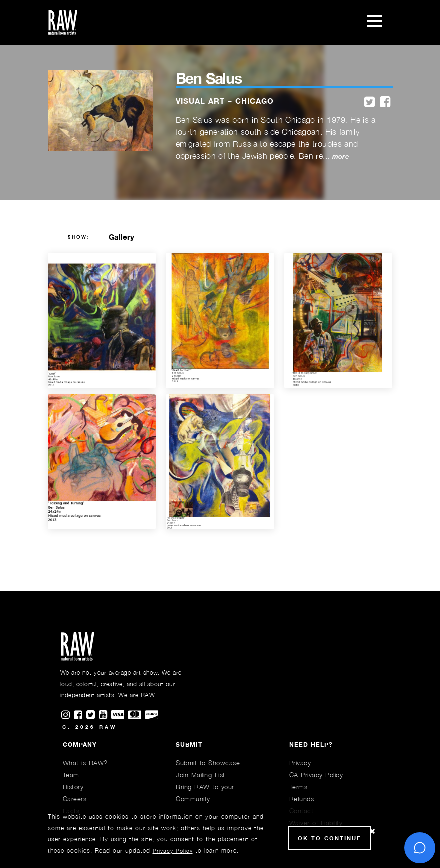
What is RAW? (85, 763)
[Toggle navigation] (374, 22)
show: (79, 237)
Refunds (302, 799)
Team (71, 775)
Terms (298, 787)
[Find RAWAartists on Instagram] (68, 715)
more (340, 157)
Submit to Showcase (208, 763)
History (73, 787)
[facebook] (385, 103)
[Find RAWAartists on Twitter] (93, 715)
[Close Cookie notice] (372, 831)
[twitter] (369, 103)
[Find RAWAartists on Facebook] (80, 715)
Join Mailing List (201, 775)
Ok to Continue (329, 838)
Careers (75, 799)
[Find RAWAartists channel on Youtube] (105, 715)
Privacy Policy (173, 850)
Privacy (300, 763)
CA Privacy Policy (316, 775)
